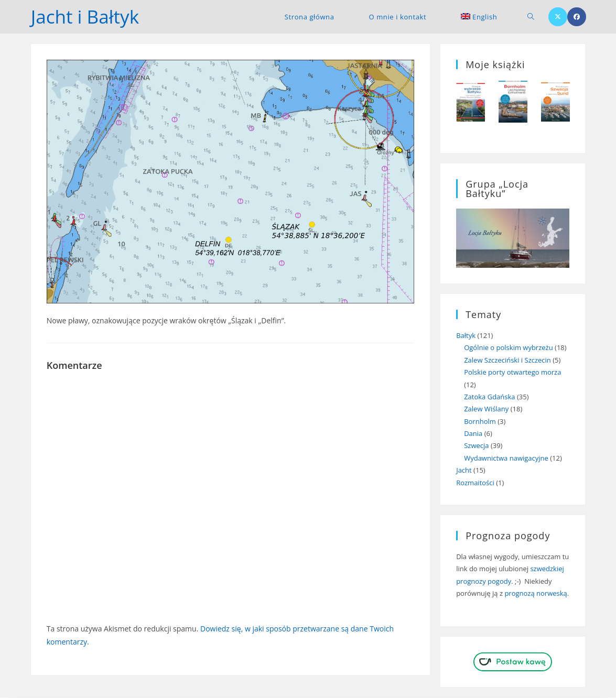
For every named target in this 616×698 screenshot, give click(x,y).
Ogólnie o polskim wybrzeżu (509, 348)
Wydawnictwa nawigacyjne (506, 459)
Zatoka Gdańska (489, 397)
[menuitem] (479, 17)
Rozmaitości (475, 483)
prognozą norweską (536, 594)
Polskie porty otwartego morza (512, 373)
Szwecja (476, 446)
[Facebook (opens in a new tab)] (577, 17)
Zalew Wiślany (486, 409)
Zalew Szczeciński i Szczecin (507, 361)
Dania (473, 434)
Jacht (464, 471)
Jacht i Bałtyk (87, 17)
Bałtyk (466, 336)
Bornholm (480, 421)
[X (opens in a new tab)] (558, 17)
